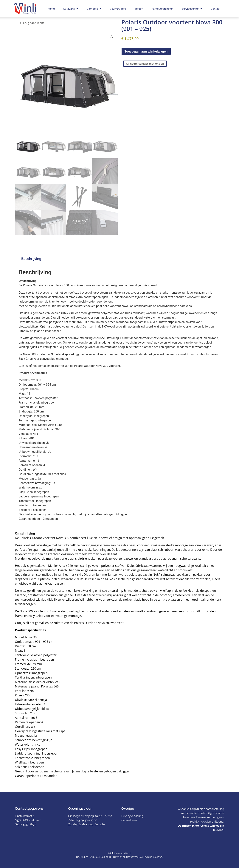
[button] (111, 37)
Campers (94, 9)
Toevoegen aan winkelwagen (146, 51)
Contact (215, 9)
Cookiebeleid (130, 820)
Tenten (139, 9)
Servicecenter (192, 9)
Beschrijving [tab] (31, 259)
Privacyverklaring (132, 816)
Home (51, 9)
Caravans (71, 9)
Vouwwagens (118, 9)
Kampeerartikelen (162, 9)
